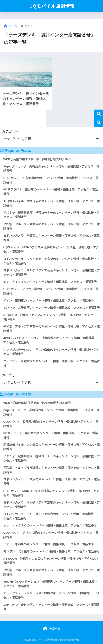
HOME (51, 628)
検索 (99, 114)
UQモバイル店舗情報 (52, 6)
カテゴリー (10, 131)
